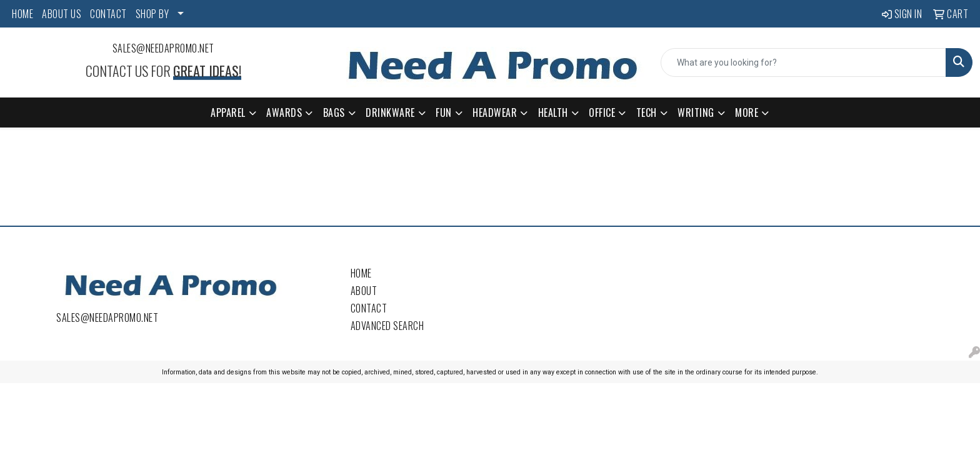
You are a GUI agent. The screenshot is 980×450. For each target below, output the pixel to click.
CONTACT (108, 14)
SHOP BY (152, 14)
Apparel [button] (228, 112)
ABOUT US (62, 14)
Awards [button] (284, 112)
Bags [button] (334, 112)
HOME (22, 14)
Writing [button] (696, 112)
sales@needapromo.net (163, 48)
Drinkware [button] (390, 112)
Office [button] (602, 112)
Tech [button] (647, 112)
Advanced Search (387, 326)
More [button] (747, 112)
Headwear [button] (495, 112)
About (364, 291)
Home (361, 273)
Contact (369, 308)
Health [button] (553, 112)
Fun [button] (444, 112)
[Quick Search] (803, 62)
